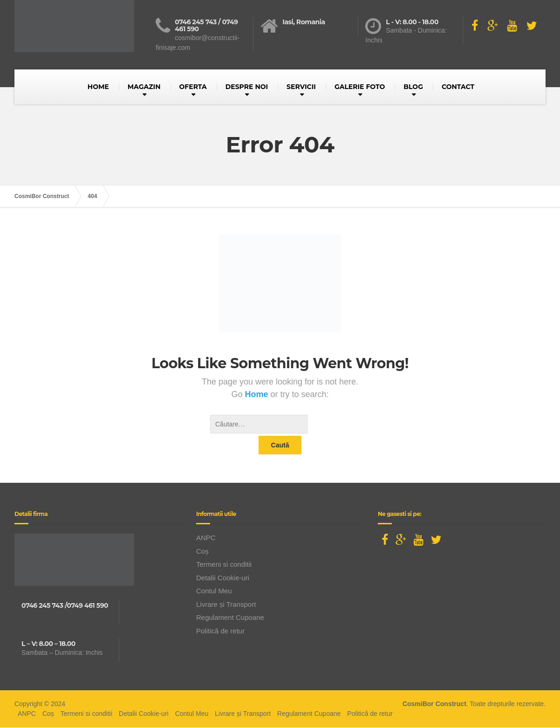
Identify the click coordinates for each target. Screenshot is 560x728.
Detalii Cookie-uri (223, 559)
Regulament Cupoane (230, 599)
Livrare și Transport (226, 586)
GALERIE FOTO (360, 87)
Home (257, 394)
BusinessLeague (294, 718)
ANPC (206, 519)
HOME (98, 87)
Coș (202, 532)
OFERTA (193, 87)
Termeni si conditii (224, 546)
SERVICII (301, 87)
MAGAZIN (144, 87)
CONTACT (458, 87)
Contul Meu (214, 572)
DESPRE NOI (247, 87)
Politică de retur (220, 612)
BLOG (413, 87)
